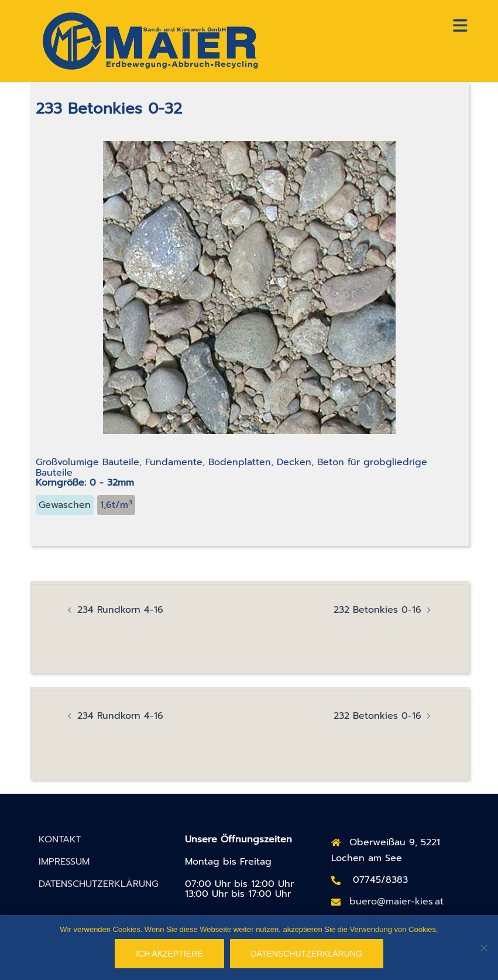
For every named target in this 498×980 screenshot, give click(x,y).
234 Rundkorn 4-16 (120, 610)
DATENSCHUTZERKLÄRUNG (98, 884)
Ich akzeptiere (169, 954)
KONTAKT (60, 839)
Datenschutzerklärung (307, 954)
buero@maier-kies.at (396, 902)
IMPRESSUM (64, 862)
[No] (483, 948)
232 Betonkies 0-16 (377, 610)
